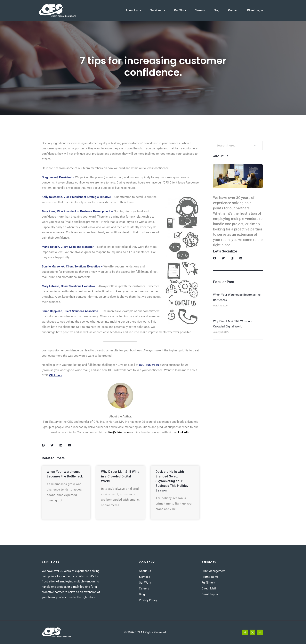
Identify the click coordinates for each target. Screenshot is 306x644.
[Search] (255, 146)
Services (158, 10)
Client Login (255, 10)
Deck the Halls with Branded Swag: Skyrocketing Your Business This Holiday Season (172, 481)
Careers (200, 10)
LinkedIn (184, 432)
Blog (217, 10)
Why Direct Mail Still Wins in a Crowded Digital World (120, 476)
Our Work (180, 10)
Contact (233, 10)
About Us (134, 10)
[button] (43, 445)
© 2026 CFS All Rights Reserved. (145, 632)
